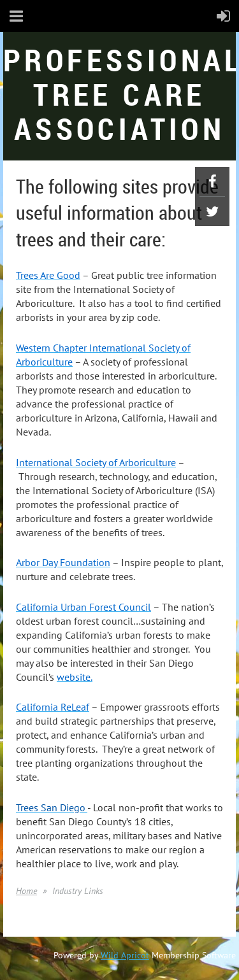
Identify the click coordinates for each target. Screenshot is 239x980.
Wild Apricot (125, 955)
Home (26, 891)
